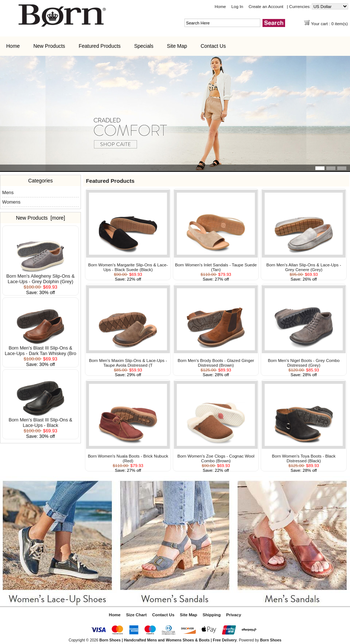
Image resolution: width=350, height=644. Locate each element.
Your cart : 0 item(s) (330, 24)
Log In (237, 6)
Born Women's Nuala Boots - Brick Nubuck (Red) (128, 458)
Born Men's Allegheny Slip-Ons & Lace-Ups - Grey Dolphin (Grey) (40, 277)
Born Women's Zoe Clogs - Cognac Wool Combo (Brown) (216, 458)
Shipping (212, 615)
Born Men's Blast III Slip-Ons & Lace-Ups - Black (41, 420)
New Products (49, 46)
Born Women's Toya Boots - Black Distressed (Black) (304, 458)
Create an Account (266, 6)
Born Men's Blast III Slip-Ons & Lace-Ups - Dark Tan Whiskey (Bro (40, 348)
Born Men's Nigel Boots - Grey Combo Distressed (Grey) (304, 363)
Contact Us (213, 46)
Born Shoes (271, 640)
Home (220, 6)
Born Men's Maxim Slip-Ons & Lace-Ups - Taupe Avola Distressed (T (128, 363)
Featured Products (100, 46)
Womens (11, 202)
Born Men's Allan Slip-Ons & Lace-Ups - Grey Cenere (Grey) (304, 267)
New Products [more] (41, 218)
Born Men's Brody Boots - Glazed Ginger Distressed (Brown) (216, 363)
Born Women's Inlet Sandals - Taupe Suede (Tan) (216, 267)
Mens (8, 192)
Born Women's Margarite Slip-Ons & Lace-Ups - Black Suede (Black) (128, 267)
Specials (144, 46)
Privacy (234, 615)
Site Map (177, 46)
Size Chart (137, 615)
